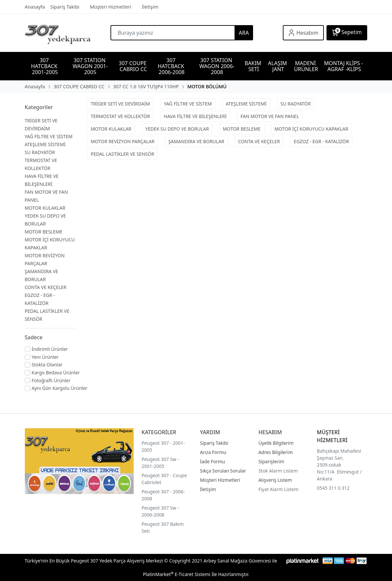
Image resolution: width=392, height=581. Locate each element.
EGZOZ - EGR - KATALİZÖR (321, 141)
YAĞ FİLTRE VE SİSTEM (49, 136)
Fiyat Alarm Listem (278, 489)
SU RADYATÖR (40, 152)
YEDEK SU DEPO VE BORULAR (177, 129)
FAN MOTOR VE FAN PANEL (270, 116)
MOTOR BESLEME (44, 232)
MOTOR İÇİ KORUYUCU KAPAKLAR (311, 129)
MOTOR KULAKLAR (45, 208)
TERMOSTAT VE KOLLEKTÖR (120, 116)
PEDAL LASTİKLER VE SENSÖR (122, 154)
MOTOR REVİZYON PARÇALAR (123, 141)
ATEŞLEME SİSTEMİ (45, 144)
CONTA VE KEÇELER (46, 287)
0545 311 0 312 (333, 488)
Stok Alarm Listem (278, 471)
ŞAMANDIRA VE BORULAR (196, 141)
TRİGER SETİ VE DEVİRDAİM (120, 104)
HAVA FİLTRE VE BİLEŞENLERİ (195, 116)
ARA (244, 33)
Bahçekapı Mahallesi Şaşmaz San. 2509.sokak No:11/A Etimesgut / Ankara (339, 465)
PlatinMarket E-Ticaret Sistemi (177, 574)
